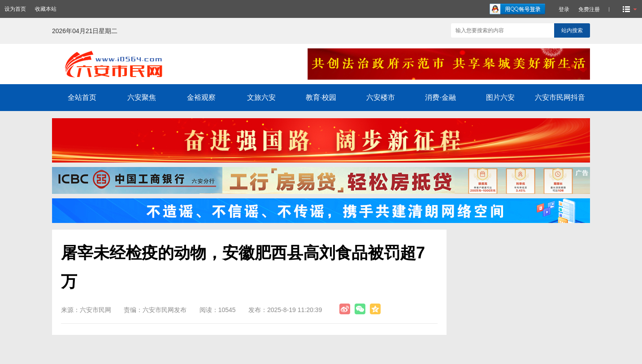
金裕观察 (201, 97)
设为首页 (15, 9)
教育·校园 (321, 97)
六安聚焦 (142, 97)
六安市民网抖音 (560, 97)
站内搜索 (572, 30)
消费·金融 (440, 97)
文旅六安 (261, 97)
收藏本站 (46, 9)
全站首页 (82, 97)
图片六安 (500, 97)
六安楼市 (381, 97)
